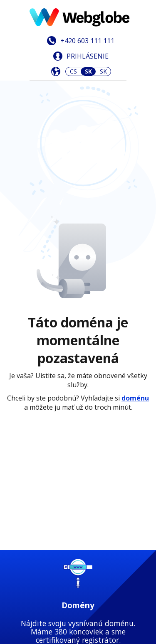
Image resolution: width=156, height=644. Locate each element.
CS (73, 71)
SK (103, 71)
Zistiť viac (78, 327)
